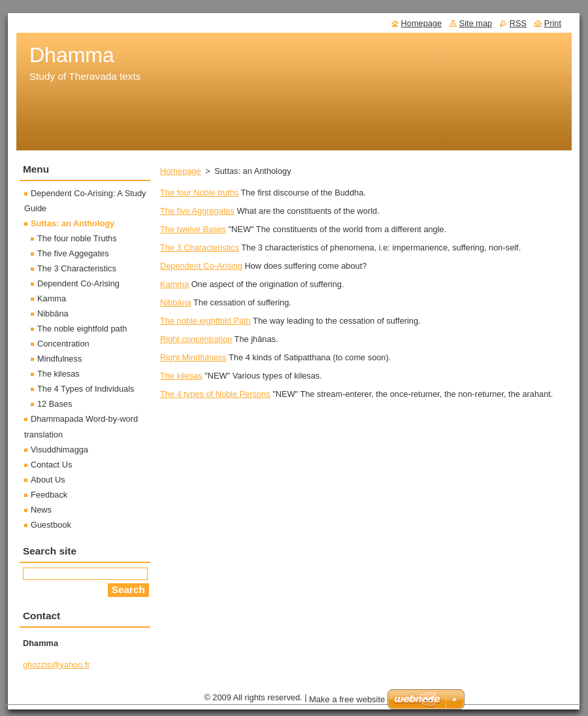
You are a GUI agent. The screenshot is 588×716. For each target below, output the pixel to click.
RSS (518, 23)
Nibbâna (176, 302)
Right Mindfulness (193, 357)
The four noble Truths (77, 238)
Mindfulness (59, 359)
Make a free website (347, 699)
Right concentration (196, 339)
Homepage (181, 171)
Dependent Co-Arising (201, 266)
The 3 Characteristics (200, 247)
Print (553, 23)
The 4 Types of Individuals (86, 389)
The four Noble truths (199, 193)
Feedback (49, 495)
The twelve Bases (193, 229)
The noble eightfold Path (205, 321)
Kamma (174, 284)
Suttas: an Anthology (73, 223)
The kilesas (181, 376)
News (41, 510)
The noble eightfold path (82, 329)
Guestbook (51, 525)
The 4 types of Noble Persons (215, 394)
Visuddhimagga (59, 450)
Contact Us (51, 465)
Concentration (63, 344)
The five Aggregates (197, 211)
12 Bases (55, 404)
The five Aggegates (73, 253)
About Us (48, 480)
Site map (476, 23)
